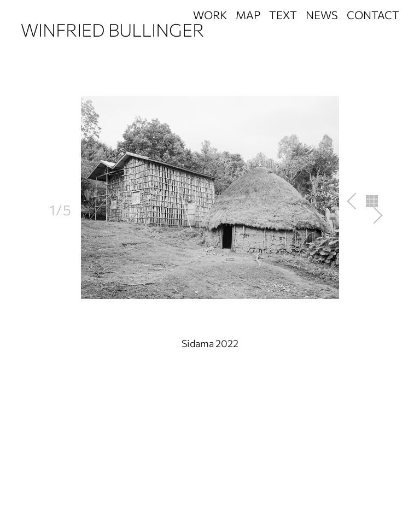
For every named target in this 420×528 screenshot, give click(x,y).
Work (210, 15)
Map (248, 15)
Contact (373, 15)
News (322, 15)
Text (283, 15)
